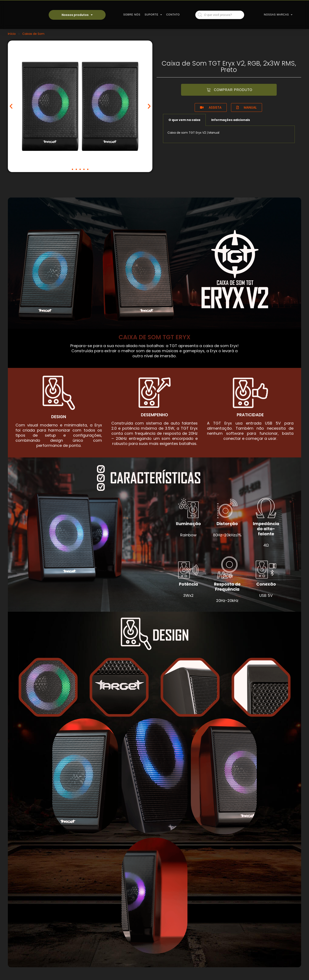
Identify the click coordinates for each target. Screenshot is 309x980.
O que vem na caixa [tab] (184, 120)
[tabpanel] (229, 134)
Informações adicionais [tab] (231, 120)
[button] (72, 169)
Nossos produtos (77, 15)
